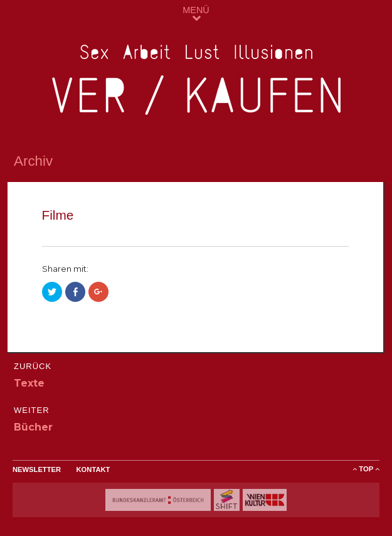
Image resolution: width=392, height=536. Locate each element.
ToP (366, 469)
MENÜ (196, 13)
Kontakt (93, 469)
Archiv (33, 161)
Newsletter (37, 469)
